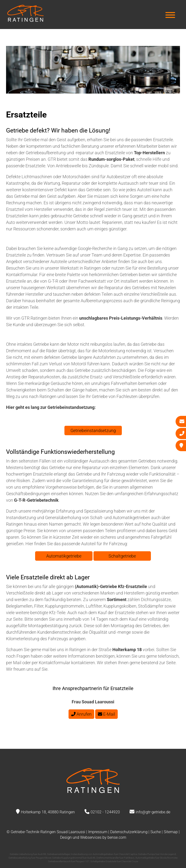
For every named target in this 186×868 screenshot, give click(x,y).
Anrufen (81, 714)
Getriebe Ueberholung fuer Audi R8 (28, 854)
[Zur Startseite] (25, 20)
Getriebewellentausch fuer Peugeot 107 (69, 861)
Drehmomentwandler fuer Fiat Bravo (115, 858)
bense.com (117, 837)
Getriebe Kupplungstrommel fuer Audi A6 (74, 858)
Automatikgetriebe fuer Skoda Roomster (156, 858)
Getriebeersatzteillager (58, 854)
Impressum (98, 832)
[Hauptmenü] (170, 16)
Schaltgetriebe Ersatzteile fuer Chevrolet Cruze (114, 861)
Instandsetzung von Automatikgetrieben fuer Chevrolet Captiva (104, 854)
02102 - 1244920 (105, 812)
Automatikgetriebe (64, 556)
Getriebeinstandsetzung (93, 430)
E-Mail (106, 714)
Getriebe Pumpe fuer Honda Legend (157, 854)
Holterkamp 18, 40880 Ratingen (48, 812)
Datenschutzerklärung (129, 832)
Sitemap (171, 832)
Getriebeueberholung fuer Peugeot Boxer (30, 858)
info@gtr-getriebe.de (153, 812)
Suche (156, 832)
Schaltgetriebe (122, 556)
